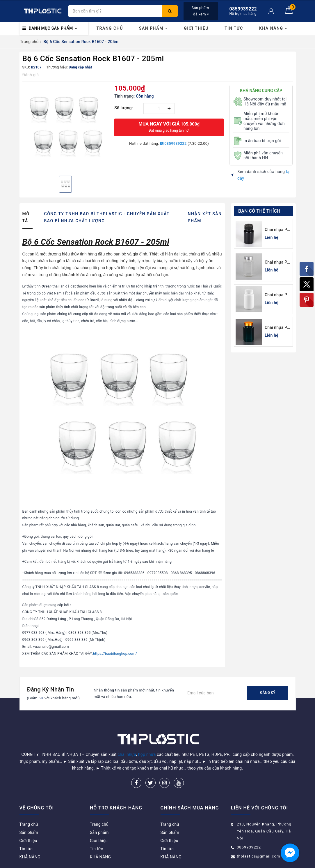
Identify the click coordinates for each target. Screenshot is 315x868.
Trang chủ (110, 28)
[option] (66, 128)
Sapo (199, 862)
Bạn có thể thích (259, 211)
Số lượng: (124, 108)
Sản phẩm (153, 28)
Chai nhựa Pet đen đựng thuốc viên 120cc (278, 230)
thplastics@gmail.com (258, 841)
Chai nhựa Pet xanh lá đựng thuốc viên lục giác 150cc (278, 328)
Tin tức (234, 28)
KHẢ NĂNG (273, 28)
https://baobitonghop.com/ (115, 654)
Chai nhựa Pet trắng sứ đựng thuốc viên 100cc (278, 295)
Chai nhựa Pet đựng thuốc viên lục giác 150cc (278, 263)
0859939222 (173, 143)
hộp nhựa (147, 740)
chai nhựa (127, 740)
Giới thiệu (196, 28)
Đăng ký (268, 693)
